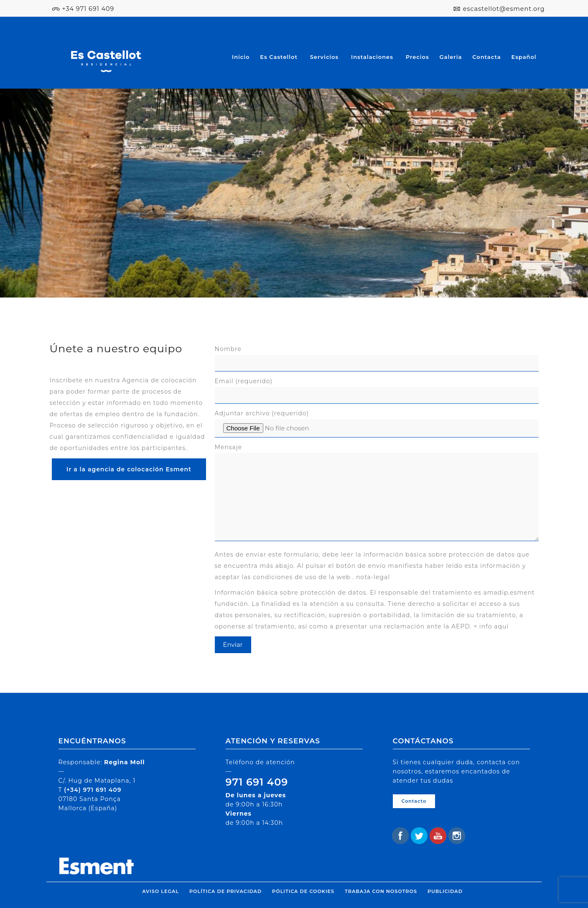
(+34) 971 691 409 (93, 790)
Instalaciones (372, 57)
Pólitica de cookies (303, 891)
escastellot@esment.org (504, 9)
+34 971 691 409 (88, 9)
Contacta (486, 57)
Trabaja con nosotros (381, 891)
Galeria (451, 57)
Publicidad (445, 891)
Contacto (414, 801)
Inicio (241, 57)
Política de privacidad (225, 891)
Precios (417, 57)
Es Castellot (279, 57)
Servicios (325, 57)
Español (524, 57)
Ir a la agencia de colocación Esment (129, 469)
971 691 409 (257, 782)
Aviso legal (160, 891)
